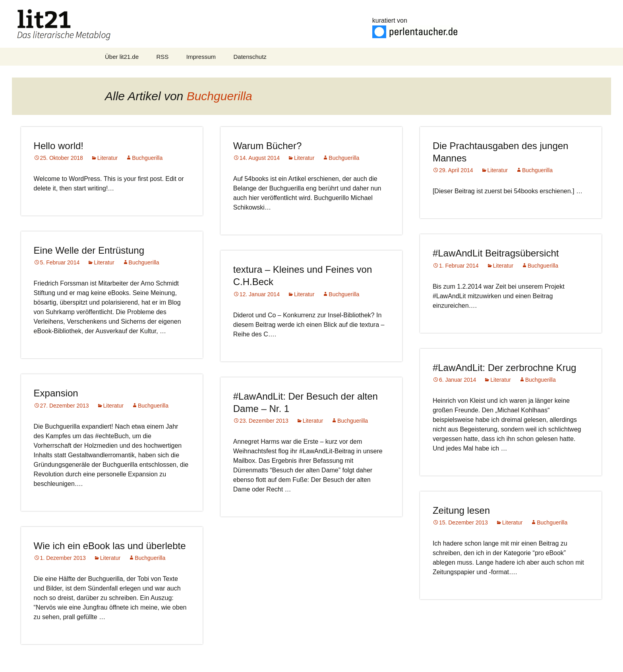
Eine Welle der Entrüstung (89, 250)
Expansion (56, 393)
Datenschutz (250, 57)
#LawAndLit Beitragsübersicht (496, 253)
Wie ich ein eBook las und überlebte (110, 546)
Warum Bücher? (268, 146)
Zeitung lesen (461, 510)
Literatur (107, 158)
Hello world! (59, 146)
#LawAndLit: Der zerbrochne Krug (505, 368)
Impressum (201, 57)
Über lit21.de (122, 57)
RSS (163, 57)
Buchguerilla (220, 96)
